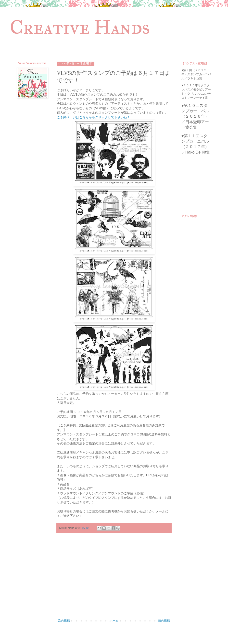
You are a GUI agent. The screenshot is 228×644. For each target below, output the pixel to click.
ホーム (114, 621)
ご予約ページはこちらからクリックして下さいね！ (94, 117)
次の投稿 (64, 621)
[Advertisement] (114, 578)
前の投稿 (164, 621)
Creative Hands (80, 27)
